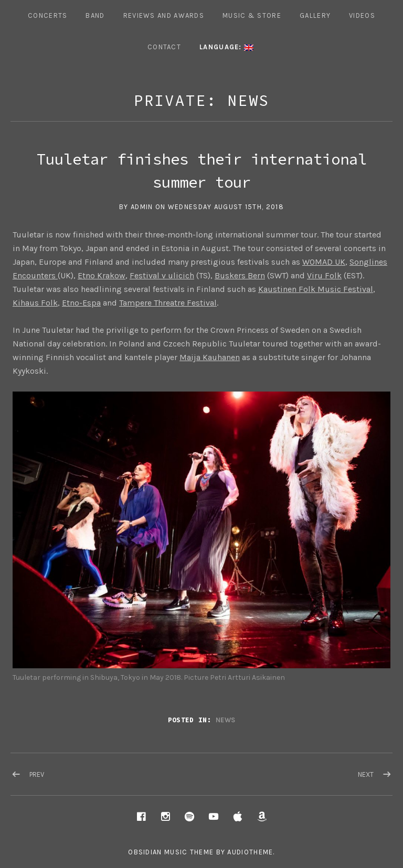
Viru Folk (324, 275)
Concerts (47, 15)
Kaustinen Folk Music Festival (316, 289)
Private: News (202, 100)
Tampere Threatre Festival (168, 303)
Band (95, 15)
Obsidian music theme (171, 852)
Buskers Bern (240, 275)
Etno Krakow (102, 275)
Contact (164, 47)
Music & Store (252, 15)
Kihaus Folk (35, 303)
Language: (226, 47)
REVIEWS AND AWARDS (164, 15)
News (225, 720)
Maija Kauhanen (210, 357)
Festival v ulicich (162, 275)
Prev (37, 774)
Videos (362, 15)
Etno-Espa (81, 303)
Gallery (315, 15)
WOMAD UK (324, 262)
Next (366, 774)
